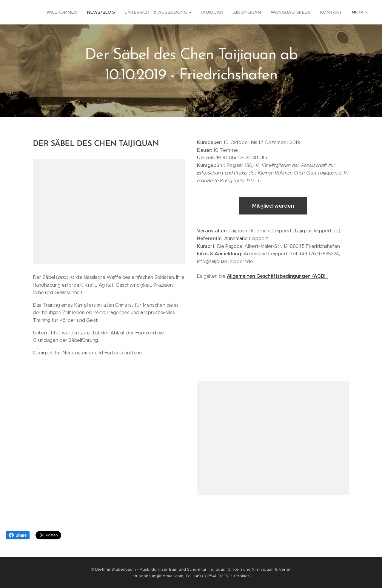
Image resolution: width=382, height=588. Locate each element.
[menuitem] (63, 12)
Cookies (242, 576)
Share (18, 535)
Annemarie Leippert (246, 238)
